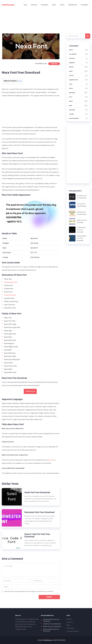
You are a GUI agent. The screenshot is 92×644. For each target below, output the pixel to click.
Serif (70, 106)
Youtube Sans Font (11, 282)
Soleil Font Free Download (37, 492)
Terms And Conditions (73, 631)
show (20, 81)
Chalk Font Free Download (52, 624)
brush (71, 50)
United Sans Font (10, 295)
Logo (71, 84)
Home (25, 5)
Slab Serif (72, 110)
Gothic (71, 76)
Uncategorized (74, 118)
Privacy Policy (71, 628)
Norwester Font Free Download (39, 512)
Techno (71, 114)
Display (62, 5)
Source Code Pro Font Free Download (37, 535)
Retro (71, 88)
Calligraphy (44, 5)
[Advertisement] (46, 22)
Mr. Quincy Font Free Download (82, 197)
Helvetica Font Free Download (82, 213)
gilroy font (51, 460)
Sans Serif (33, 5)
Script (54, 5)
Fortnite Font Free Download (82, 205)
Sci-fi (71, 97)
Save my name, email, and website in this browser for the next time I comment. (29, 591)
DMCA (68, 625)
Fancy (71, 71)
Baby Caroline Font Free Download (51, 630)
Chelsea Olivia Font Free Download (81, 230)
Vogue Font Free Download (82, 221)
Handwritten (72, 5)
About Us (69, 619)
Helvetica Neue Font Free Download (82, 238)
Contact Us (70, 622)
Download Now (30, 391)
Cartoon (72, 58)
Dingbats (72, 63)
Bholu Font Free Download (52, 627)
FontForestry (8, 5)
